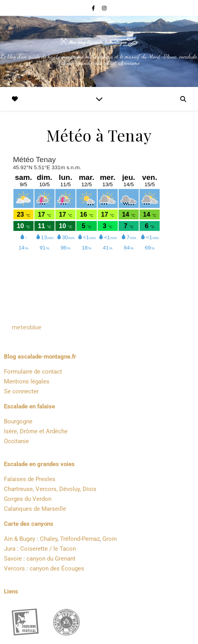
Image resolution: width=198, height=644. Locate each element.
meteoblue (27, 327)
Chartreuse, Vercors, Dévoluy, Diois (50, 489)
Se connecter (21, 391)
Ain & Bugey (20, 539)
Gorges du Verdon (28, 499)
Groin (109, 539)
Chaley (49, 539)
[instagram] (104, 8)
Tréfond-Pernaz (80, 539)
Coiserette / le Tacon (48, 549)
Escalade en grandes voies (39, 464)
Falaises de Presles (30, 479)
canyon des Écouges (57, 568)
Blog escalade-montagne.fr (40, 357)
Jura (10, 549)
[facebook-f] (94, 8)
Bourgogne (18, 421)
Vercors (14, 568)
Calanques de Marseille (35, 509)
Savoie (13, 559)
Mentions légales (27, 381)
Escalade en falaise (29, 406)
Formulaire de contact (33, 372)
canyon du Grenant (51, 559)
